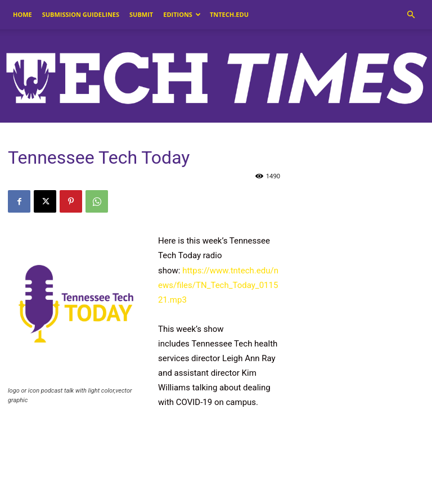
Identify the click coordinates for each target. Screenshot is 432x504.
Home (22, 14)
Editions (182, 14)
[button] (411, 15)
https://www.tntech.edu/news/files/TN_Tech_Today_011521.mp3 (218, 285)
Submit (141, 14)
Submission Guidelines (81, 14)
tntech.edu (229, 14)
